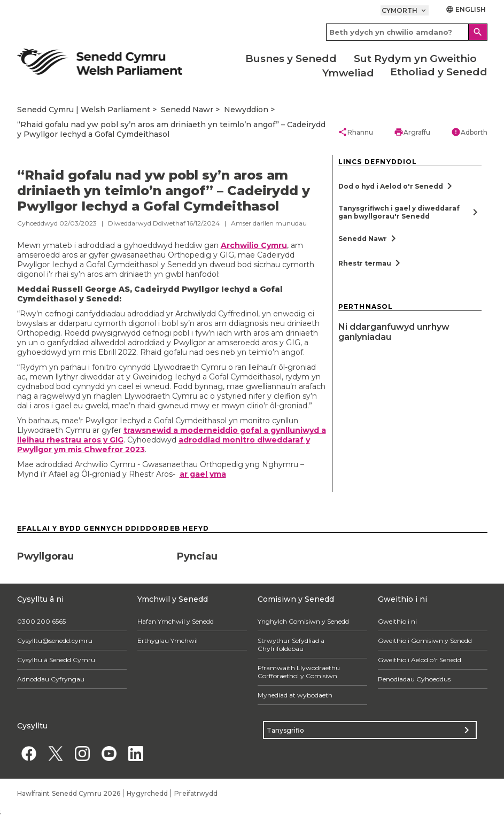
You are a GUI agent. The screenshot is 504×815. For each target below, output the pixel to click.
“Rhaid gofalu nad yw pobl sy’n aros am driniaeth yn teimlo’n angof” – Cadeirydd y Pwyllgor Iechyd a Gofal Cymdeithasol (171, 129)
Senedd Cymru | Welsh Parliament (84, 110)
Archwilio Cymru (254, 245)
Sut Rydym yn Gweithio (415, 59)
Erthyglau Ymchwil (168, 641)
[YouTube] (109, 753)
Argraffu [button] (412, 132)
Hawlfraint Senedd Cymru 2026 (69, 793)
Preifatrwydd (196, 793)
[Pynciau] (252, 553)
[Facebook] (29, 753)
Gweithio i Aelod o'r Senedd (420, 660)
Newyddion (246, 110)
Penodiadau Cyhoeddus (414, 679)
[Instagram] (83, 753)
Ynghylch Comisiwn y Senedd (303, 621)
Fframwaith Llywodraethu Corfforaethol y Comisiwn (299, 672)
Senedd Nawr (187, 110)
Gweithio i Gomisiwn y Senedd (425, 641)
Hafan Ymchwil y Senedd (176, 621)
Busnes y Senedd (291, 59)
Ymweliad (348, 73)
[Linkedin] (136, 753)
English (466, 9)
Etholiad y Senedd (439, 72)
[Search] (478, 32)
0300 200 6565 (41, 621)
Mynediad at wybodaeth (295, 695)
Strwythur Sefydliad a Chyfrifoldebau (291, 645)
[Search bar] (407, 32)
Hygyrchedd (147, 793)
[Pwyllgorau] (92, 553)
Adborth (469, 132)
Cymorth (405, 10)
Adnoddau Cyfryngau (51, 679)
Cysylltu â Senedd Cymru (56, 660)
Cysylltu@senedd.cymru (55, 641)
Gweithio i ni (397, 621)
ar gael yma (203, 474)
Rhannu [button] (355, 132)
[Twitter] (56, 753)
